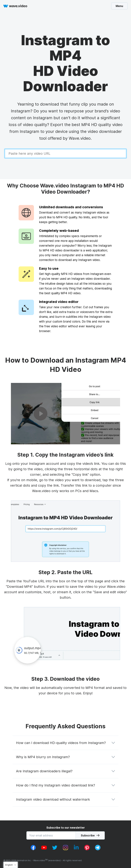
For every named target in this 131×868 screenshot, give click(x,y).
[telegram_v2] (98, 849)
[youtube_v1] (44, 849)
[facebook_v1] (33, 849)
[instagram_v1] (65, 849)
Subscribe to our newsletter (66, 828)
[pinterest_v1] (87, 849)
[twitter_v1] (55, 849)
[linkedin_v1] (76, 849)
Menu (119, 6)
